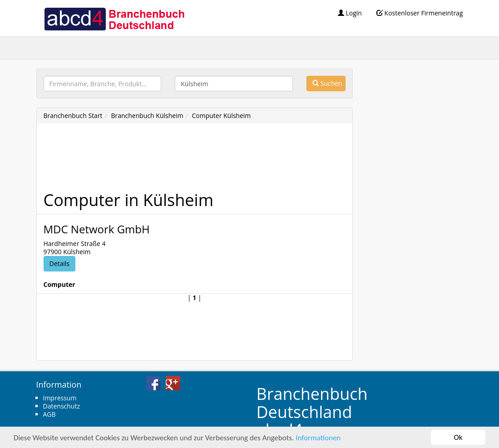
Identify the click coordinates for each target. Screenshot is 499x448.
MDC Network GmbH (97, 229)
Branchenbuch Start (73, 116)
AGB (49, 414)
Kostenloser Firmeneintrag (420, 13)
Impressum (60, 398)
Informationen (318, 438)
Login (350, 13)
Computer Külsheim (221, 116)
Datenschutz (62, 406)
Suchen (327, 83)
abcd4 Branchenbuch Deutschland (114, 18)
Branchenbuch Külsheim (147, 116)
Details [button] (60, 263)
